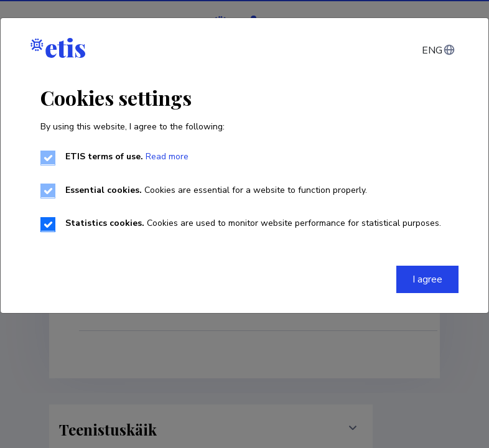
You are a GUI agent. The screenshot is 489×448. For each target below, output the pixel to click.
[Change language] (438, 50)
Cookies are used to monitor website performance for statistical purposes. (253, 223)
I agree (427, 279)
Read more (166, 156)
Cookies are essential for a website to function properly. (216, 190)
